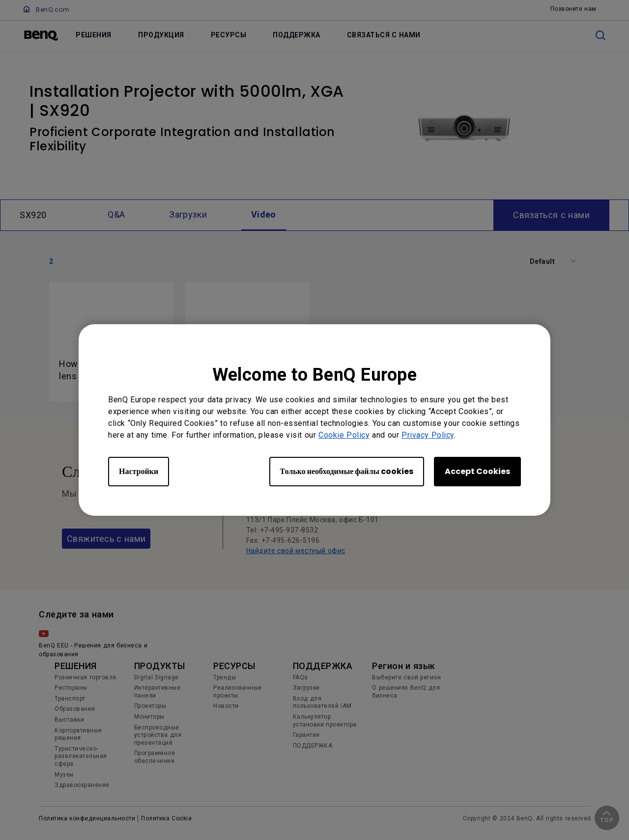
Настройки (139, 471)
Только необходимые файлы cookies (347, 471)
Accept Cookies (477, 471)
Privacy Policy (428, 435)
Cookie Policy (344, 435)
